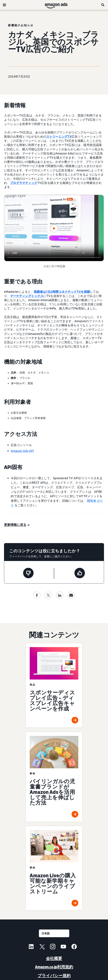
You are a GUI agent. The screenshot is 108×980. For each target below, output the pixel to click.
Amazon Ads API (22, 451)
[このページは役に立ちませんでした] (28, 574)
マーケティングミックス (27, 296)
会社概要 (54, 958)
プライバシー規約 (54, 976)
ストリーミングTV (59, 136)
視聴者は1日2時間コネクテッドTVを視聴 (62, 292)
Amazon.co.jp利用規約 (54, 967)
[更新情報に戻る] (17, 525)
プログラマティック (24, 183)
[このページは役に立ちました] (80, 574)
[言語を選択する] (54, 933)
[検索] (103, 5)
